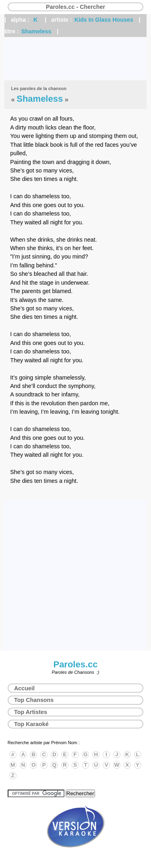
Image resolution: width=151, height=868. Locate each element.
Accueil (24, 688)
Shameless (36, 31)
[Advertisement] (75, 59)
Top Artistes (31, 712)
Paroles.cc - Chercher (75, 7)
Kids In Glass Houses (104, 20)
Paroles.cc (75, 664)
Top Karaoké (31, 724)
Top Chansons (34, 700)
